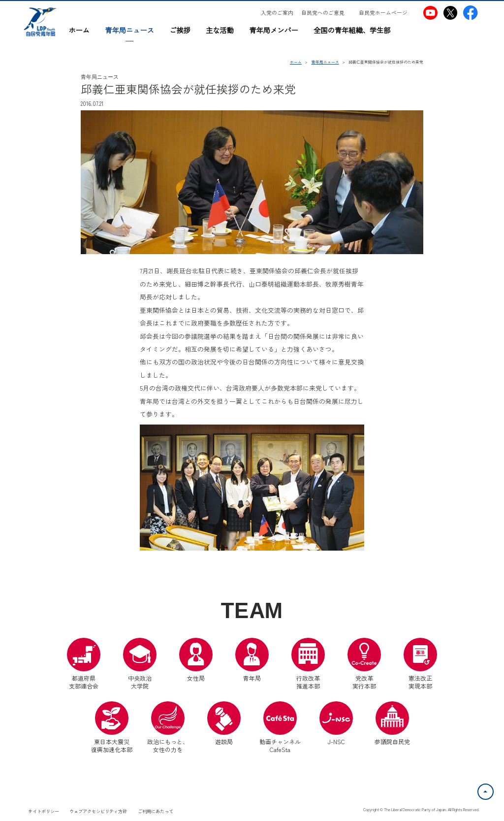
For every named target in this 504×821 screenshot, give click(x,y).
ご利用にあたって (156, 811)
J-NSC (336, 723)
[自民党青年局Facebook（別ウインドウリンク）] (470, 13)
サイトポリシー (44, 811)
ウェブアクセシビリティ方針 (98, 811)
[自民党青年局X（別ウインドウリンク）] (450, 13)
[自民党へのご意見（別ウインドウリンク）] (326, 13)
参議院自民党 (392, 723)
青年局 (252, 660)
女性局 (196, 660)
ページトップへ (493, 789)
